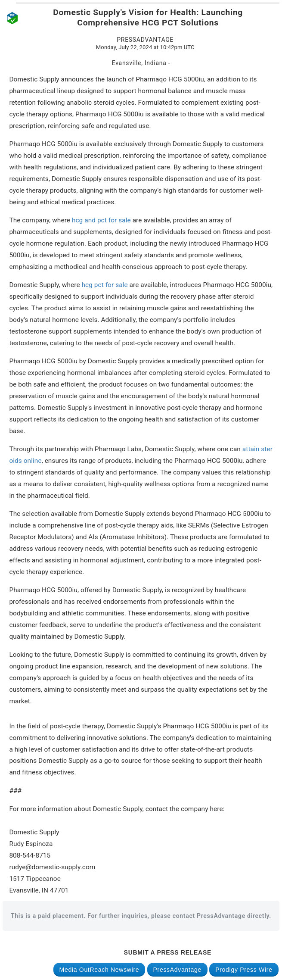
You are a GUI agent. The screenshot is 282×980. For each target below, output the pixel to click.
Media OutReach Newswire (99, 970)
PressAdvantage (178, 970)
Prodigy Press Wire (244, 970)
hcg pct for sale (104, 285)
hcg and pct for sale (101, 220)
